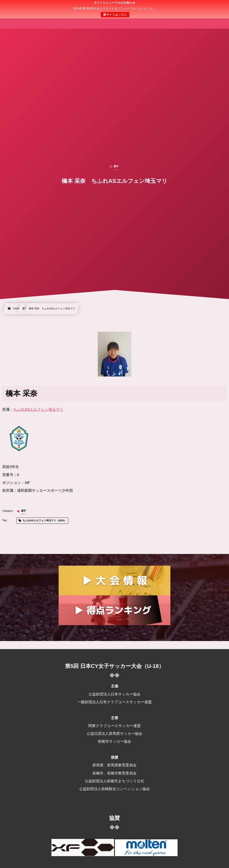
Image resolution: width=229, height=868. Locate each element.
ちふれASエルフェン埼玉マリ (38, 410)
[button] (217, 6)
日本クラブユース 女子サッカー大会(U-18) (115, 9)
